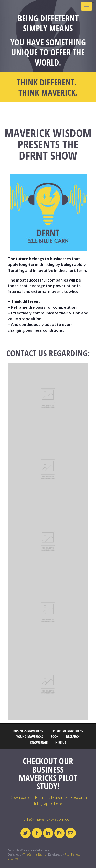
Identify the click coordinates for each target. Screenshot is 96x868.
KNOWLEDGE (39, 743)
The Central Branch (35, 854)
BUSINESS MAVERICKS (28, 731)
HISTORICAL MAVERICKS (67, 731)
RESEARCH (73, 737)
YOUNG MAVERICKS (30, 737)
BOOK (55, 737)
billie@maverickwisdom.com (48, 819)
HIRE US (61, 743)
